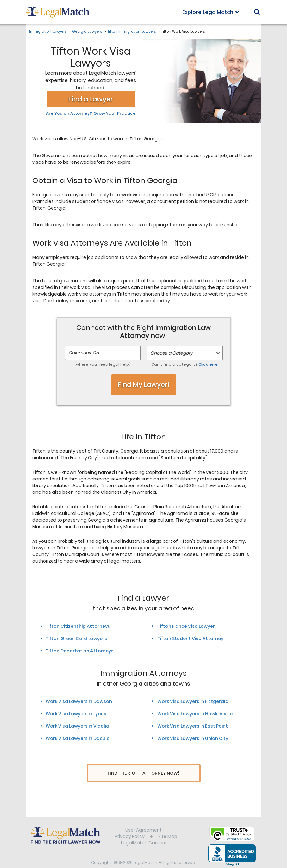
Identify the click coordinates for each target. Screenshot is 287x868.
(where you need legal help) (103, 364)
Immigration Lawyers (48, 31)
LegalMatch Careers (144, 831)
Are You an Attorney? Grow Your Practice (91, 113)
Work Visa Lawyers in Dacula (78, 738)
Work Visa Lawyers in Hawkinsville (195, 714)
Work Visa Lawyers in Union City (193, 738)
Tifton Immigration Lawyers (132, 31)
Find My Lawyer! (144, 385)
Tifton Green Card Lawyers (76, 639)
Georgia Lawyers (87, 31)
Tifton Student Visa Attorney (190, 639)
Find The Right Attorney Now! (143, 773)
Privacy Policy (130, 825)
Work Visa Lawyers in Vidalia (77, 726)
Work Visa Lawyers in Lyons (76, 714)
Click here (208, 364)
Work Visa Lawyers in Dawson (79, 701)
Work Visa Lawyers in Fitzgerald (193, 701)
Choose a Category (172, 353)
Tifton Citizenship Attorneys (78, 626)
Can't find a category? (184, 364)
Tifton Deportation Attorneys (80, 651)
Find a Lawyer (91, 99)
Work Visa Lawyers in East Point (193, 726)
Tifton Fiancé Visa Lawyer (186, 626)
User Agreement (143, 818)
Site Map (168, 825)
